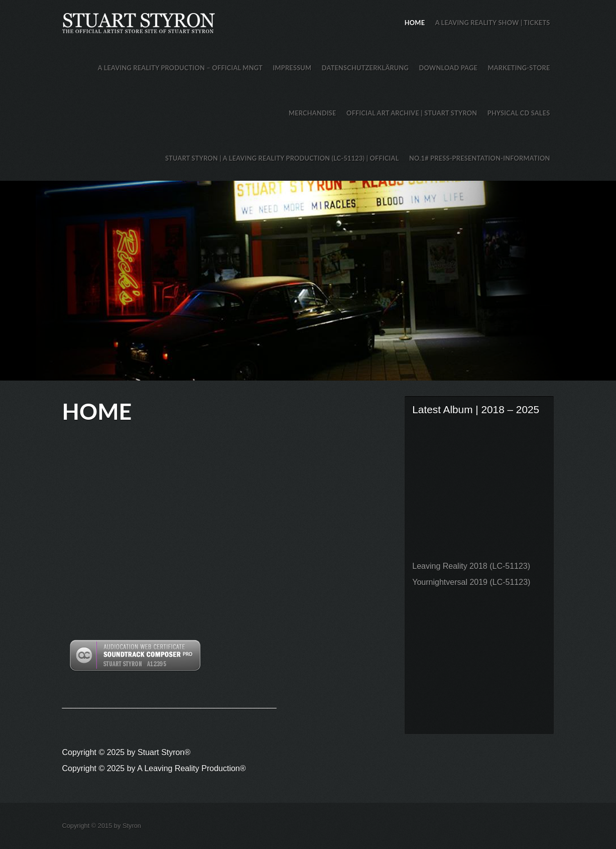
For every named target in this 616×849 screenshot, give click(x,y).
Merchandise (313, 113)
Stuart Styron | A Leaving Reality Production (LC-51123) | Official (282, 158)
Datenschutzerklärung (365, 68)
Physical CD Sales (519, 113)
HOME (415, 23)
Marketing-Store (519, 68)
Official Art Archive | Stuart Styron (412, 113)
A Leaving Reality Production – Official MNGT (180, 68)
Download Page (448, 68)
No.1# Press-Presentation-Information (480, 158)
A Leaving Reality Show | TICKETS (493, 23)
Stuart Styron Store (308, 281)
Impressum (292, 68)
